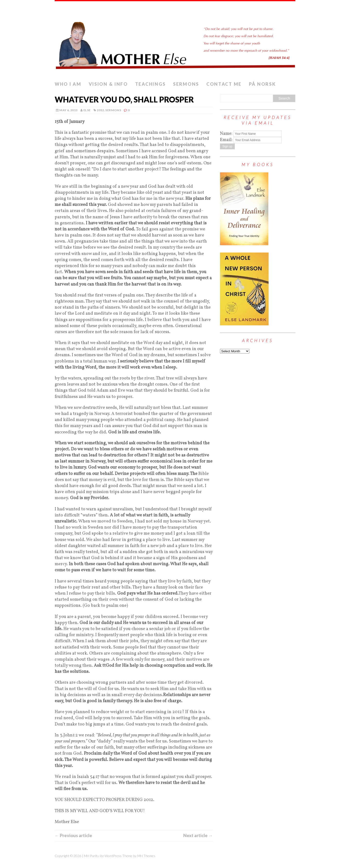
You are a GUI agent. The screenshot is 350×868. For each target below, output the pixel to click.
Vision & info (108, 84)
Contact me (224, 84)
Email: (227, 140)
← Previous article (73, 835)
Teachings (150, 84)
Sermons (186, 84)
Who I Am (68, 84)
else (87, 110)
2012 (100, 110)
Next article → (198, 835)
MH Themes (146, 856)
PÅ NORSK (262, 84)
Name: (226, 134)
